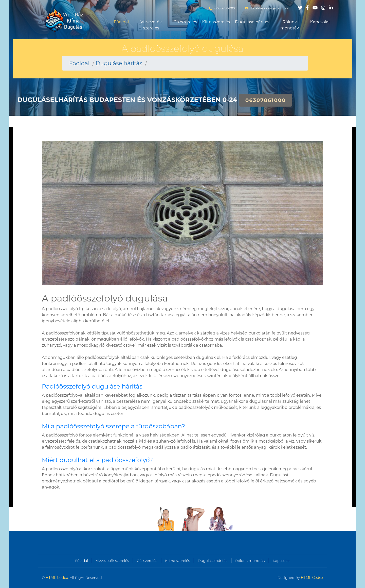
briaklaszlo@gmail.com (267, 8)
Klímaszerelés (216, 22)
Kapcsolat (320, 22)
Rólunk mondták (290, 25)
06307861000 (223, 8)
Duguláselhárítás (252, 22)
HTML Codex (57, 578)
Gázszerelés (185, 22)
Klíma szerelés (177, 561)
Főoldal (122, 22)
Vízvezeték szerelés (151, 25)
